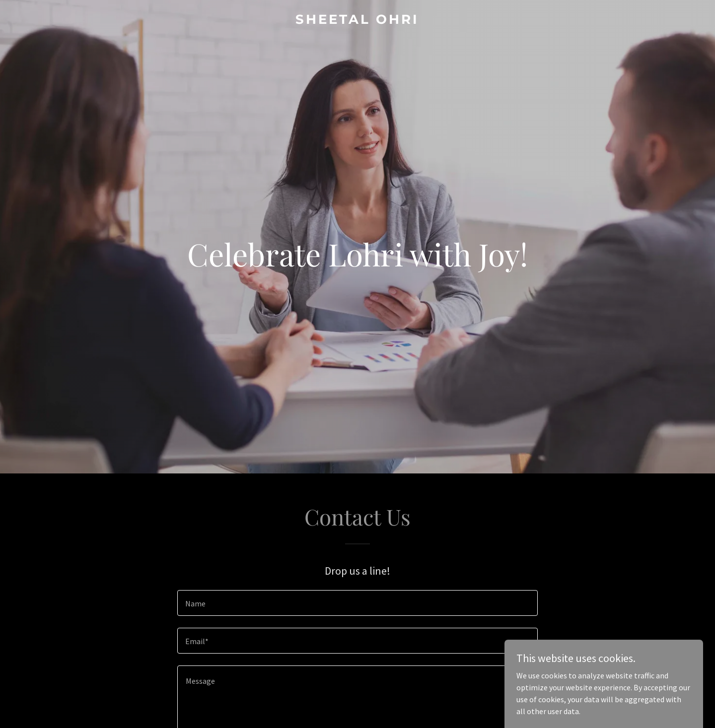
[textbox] (357, 603)
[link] (357, 21)
